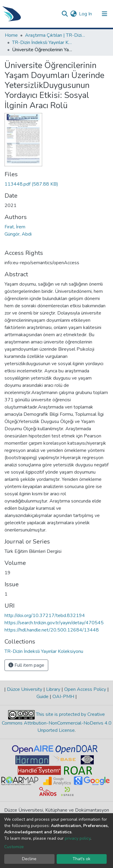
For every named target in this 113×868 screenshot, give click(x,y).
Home (11, 35)
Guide (43, 697)
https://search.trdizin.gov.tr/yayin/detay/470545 (54, 623)
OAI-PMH (63, 697)
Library (53, 689)
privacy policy (78, 838)
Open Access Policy (85, 689)
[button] (73, 14)
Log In (86, 14)
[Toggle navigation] (105, 14)
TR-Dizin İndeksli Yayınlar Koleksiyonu (42, 42)
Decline (29, 859)
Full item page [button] (26, 665)
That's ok (82, 859)
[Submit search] (65, 14)
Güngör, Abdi (18, 234)
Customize (14, 847)
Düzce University (25, 689)
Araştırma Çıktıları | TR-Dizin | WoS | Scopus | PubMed (55, 35)
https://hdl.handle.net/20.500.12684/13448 (52, 630)
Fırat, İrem (15, 227)
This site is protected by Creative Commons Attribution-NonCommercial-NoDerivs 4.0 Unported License (57, 723)
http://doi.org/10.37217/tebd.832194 (45, 616)
